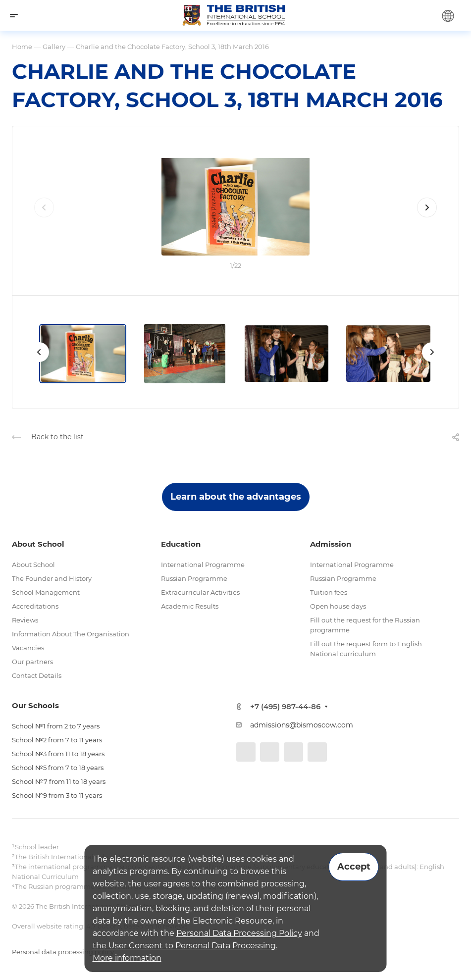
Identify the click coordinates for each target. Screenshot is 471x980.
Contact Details (37, 675)
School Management (46, 592)
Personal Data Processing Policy (239, 933)
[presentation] (44, 217)
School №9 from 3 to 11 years (57, 795)
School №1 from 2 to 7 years (56, 726)
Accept (354, 867)
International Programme (203, 565)
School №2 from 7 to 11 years (57, 740)
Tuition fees (329, 592)
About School (33, 565)
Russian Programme (194, 578)
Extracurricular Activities (200, 592)
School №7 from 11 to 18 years (59, 781)
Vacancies (28, 648)
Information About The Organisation (71, 634)
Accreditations (35, 606)
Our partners (32, 662)
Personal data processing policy (63, 952)
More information (127, 958)
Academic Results (190, 606)
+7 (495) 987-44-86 (285, 706)
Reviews (25, 620)
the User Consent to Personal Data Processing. (185, 946)
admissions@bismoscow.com (302, 725)
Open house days (338, 606)
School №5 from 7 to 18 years (58, 768)
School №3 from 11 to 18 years (58, 754)
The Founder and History (52, 578)
